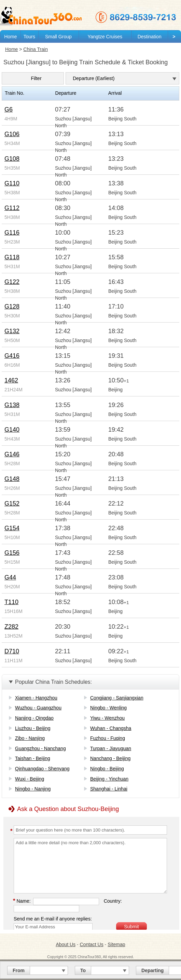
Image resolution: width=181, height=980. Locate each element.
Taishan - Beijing (33, 758)
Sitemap (116, 944)
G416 (12, 356)
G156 (12, 553)
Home (10, 37)
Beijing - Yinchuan (109, 779)
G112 (12, 208)
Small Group (58, 37)
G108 (12, 159)
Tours (29, 37)
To (83, 970)
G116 (12, 233)
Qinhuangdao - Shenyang (42, 769)
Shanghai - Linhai (109, 789)
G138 (12, 405)
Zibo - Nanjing (30, 738)
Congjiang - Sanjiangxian (117, 698)
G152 (12, 504)
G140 (12, 430)
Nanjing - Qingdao (34, 718)
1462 (11, 380)
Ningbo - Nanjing (33, 789)
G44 (10, 577)
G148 (12, 479)
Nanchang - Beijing (110, 758)
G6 (9, 109)
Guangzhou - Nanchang (40, 748)
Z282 (11, 627)
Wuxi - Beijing (30, 779)
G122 (12, 282)
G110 (12, 183)
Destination (150, 37)
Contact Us (91, 944)
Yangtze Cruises (105, 37)
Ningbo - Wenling (108, 708)
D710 (12, 651)
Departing (152, 970)
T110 (11, 602)
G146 (12, 454)
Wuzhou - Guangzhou (38, 708)
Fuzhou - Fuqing (108, 738)
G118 (12, 257)
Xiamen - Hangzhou (36, 698)
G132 (12, 331)
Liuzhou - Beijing (33, 728)
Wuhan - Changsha (111, 728)
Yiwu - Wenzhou (107, 718)
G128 (12, 306)
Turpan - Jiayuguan (111, 748)
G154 (12, 528)
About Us (66, 944)
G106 (12, 134)
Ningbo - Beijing (107, 769)
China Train (36, 49)
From (19, 970)
